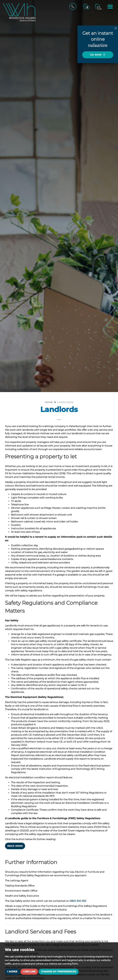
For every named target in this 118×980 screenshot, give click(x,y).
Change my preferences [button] (59, 972)
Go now (98, 55)
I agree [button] (12, 972)
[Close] (116, 28)
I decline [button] (29, 972)
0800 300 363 (78, 901)
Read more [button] (15, 846)
